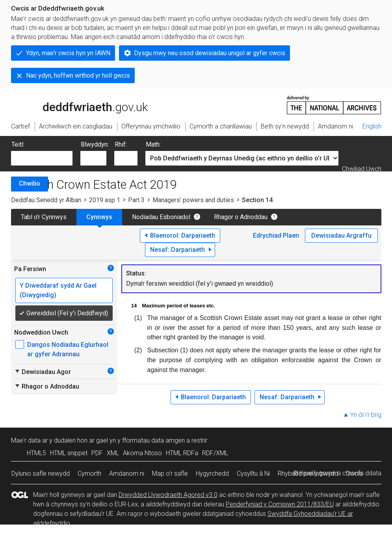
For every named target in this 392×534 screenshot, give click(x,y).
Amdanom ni (127, 474)
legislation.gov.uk (73, 104)
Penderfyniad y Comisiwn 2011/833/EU (280, 504)
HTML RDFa (182, 453)
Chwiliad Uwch (362, 169)
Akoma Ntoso (142, 453)
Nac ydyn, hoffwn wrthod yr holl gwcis (78, 75)
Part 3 (136, 200)
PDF (97, 453)
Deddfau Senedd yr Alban (46, 200)
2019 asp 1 (105, 200)
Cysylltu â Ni (253, 474)
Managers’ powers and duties (193, 200)
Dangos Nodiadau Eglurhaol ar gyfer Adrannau (68, 349)
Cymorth (89, 474)
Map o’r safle (170, 474)
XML (113, 453)
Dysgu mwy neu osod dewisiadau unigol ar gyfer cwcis (210, 53)
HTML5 (36, 453)
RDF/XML (215, 453)
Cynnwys (99, 217)
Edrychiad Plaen (276, 235)
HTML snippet (69, 453)
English (372, 126)
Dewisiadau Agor (43, 372)
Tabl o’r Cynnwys (44, 217)
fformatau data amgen (153, 440)
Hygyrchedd (212, 474)
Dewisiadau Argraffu (341, 235)
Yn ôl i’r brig (366, 415)
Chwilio (30, 183)
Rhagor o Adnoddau (241, 217)
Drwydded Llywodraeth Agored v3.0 (168, 495)
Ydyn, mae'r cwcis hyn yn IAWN (68, 53)
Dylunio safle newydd (41, 474)
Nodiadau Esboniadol (161, 217)
